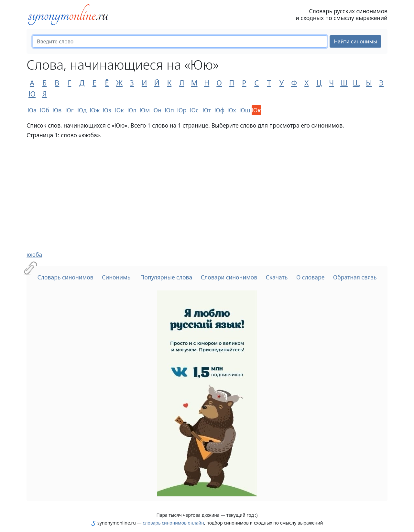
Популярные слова (166, 277)
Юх (232, 110)
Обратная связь (355, 277)
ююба (34, 255)
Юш (244, 110)
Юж (94, 110)
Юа (32, 110)
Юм (144, 110)
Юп (169, 110)
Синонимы (117, 277)
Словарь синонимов (65, 277)
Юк (119, 110)
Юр (182, 110)
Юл (132, 110)
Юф (219, 110)
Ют (207, 110)
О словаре (310, 277)
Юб (44, 110)
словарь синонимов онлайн (173, 523)
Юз (107, 110)
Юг (70, 110)
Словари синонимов (229, 277)
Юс (194, 110)
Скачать (277, 277)
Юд (82, 110)
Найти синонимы (355, 41)
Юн (157, 110)
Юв (57, 110)
